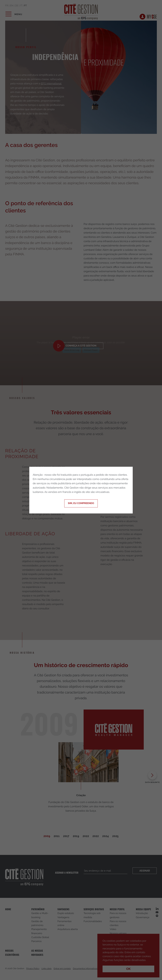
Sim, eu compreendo (81, 503)
